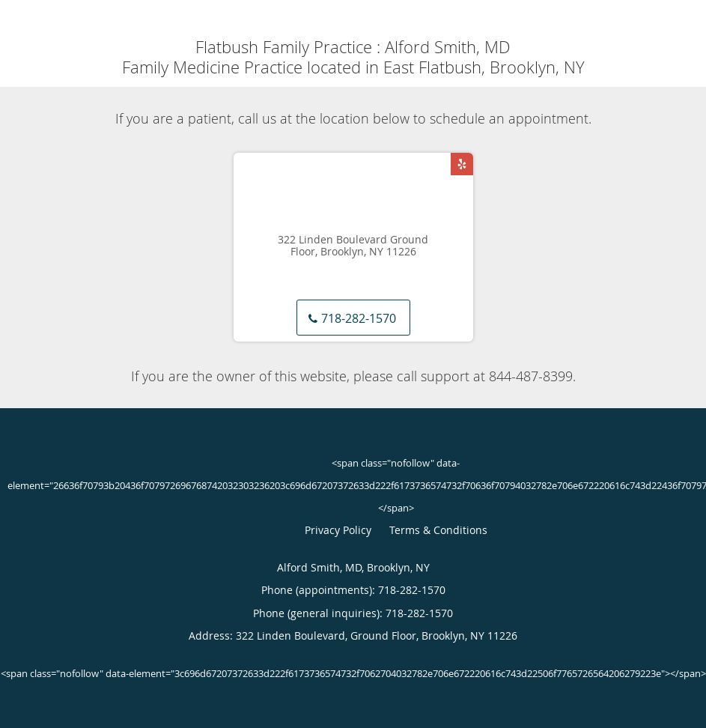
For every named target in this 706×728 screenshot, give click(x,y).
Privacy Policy (338, 530)
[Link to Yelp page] (462, 164)
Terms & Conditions (438, 530)
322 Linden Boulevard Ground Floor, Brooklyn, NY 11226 (353, 246)
